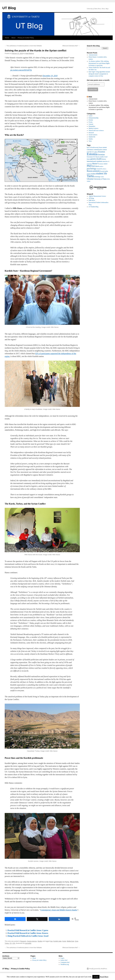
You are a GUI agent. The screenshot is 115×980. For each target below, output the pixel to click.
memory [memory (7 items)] (101, 164)
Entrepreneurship (94, 118)
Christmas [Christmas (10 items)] (90, 150)
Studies (40, 941)
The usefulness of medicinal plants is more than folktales (23, 46)
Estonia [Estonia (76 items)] (92, 154)
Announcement (93, 55)
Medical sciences (94, 128)
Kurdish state (57, 941)
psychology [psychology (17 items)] (92, 169)
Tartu (90, 141)
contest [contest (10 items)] (105, 150)
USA (14, 943)
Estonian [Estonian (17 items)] (101, 154)
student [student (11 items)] (93, 174)
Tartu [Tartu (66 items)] (90, 176)
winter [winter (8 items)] (89, 181)
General (91, 124)
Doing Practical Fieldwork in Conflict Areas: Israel (28, 936)
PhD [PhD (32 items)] (89, 166)
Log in (62, 958)
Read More (104, 977)
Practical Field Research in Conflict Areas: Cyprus (28, 930)
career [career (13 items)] (105, 147)
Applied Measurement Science (97, 196)
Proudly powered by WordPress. (98, 969)
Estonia (91, 120)
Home (7, 38)
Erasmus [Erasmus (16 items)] (102, 152)
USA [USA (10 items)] (108, 179)
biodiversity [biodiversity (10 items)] (95, 147)
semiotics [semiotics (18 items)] (97, 171)
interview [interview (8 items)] (105, 161)
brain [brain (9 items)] (100, 147)
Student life (92, 137)
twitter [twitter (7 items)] (102, 177)
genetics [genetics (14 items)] (94, 159)
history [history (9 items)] (104, 159)
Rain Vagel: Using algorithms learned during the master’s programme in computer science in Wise (99, 74)
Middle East (70, 941)
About (13, 38)
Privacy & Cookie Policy (26, 38)
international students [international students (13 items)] (95, 161)
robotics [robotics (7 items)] (104, 169)
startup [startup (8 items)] (89, 174)
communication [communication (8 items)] (98, 150)
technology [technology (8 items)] (97, 177)
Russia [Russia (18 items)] (90, 171)
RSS (90, 97)
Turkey (7, 943)
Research (23, 941)
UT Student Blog (94, 207)
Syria (76, 941)
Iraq (51, 941)
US (11, 943)
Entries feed (64, 960)
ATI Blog (91, 198)
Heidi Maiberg (30, 53)
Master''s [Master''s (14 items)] (96, 164)
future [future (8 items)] (88, 159)
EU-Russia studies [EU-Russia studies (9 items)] (99, 157)
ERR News (92, 200)
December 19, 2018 (50, 76)
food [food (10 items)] (106, 157)
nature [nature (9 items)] (106, 164)
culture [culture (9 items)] (96, 152)
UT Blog (9, 8)
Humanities (92, 126)
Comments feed (65, 962)
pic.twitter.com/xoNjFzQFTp (21, 70)
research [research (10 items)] (99, 169)
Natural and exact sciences (96, 131)
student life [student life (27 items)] (102, 173)
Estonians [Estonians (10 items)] (90, 157)
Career (91, 116)
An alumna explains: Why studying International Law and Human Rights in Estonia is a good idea (99, 63)
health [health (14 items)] (99, 159)
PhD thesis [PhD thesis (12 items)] (96, 166)
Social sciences (32, 941)
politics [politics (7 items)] (101, 166)
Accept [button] (96, 977)
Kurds (64, 941)
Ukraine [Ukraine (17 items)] (90, 179)
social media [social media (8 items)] (104, 171)
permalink (28, 943)
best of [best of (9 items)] (89, 147)
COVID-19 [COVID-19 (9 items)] (90, 152)
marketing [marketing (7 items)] (89, 164)
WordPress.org (65, 964)
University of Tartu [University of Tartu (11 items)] (100, 179)
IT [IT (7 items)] (109, 161)
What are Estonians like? (71, 46)
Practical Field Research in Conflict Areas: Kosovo (28, 933)
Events (91, 122)
